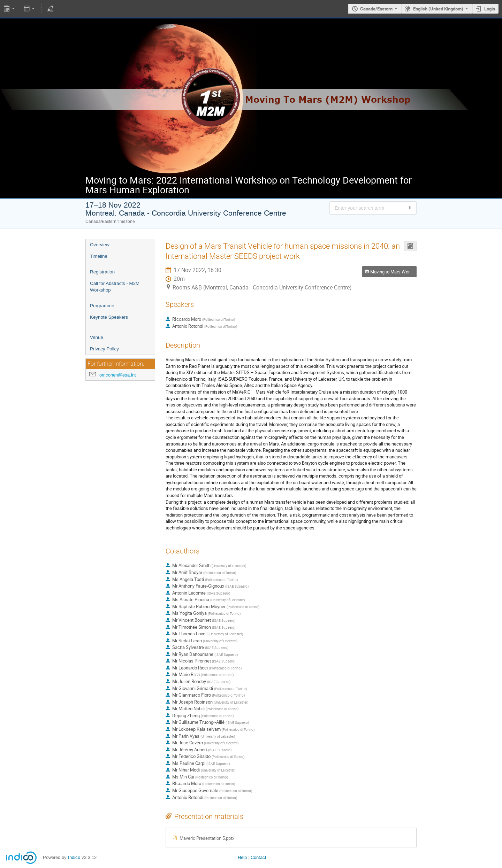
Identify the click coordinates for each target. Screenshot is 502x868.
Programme (102, 306)
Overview (100, 245)
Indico (74, 857)
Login (490, 9)
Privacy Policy (104, 349)
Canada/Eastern (376, 9)
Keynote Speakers (109, 317)
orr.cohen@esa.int (118, 375)
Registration (102, 272)
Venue (97, 337)
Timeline (99, 256)
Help (242, 857)
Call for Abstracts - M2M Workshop (115, 287)
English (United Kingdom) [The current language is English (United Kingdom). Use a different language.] (438, 9)
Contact (258, 857)
